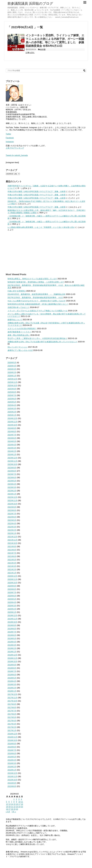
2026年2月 (12, 372)
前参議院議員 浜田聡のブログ (30, 3)
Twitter (8, 134)
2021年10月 (12, 543)
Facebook (10, 138)
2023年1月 (12, 494)
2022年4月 (12, 524)
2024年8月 (12, 432)
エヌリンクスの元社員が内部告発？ (22, 329)
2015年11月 (12, 777)
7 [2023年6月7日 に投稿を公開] (12, 802)
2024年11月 (12, 422)
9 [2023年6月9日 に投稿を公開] (17, 802)
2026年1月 (12, 376)
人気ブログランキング (15, 148)
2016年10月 (12, 740)
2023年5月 (12, 481)
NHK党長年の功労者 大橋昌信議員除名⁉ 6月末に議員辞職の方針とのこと (38, 304)
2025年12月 (12, 379)
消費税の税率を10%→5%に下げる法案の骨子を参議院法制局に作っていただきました (42, 342)
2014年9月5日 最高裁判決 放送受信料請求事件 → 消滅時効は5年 (37, 294)
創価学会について (15, 320)
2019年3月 (12, 645)
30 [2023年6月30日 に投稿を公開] (17, 809)
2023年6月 (12, 478)
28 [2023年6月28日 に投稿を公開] (12, 809)
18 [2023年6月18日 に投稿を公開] (22, 804)
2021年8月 (12, 550)
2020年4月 (12, 602)
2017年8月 (12, 708)
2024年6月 (12, 438)
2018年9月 (12, 665)
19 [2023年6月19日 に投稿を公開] (7, 807)
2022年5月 (12, 520)
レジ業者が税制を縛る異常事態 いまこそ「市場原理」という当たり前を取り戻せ (41, 227)
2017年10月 (12, 701)
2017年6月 (12, 714)
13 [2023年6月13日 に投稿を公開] (10, 804)
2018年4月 (12, 681)
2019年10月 (12, 622)
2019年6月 (12, 635)
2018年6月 (12, 675)
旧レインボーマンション (18, 347)
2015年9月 (12, 783)
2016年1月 (12, 770)
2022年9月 (12, 507)
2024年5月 (12, 441)
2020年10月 (12, 583)
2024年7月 (12, 435)
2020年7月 (12, 593)
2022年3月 (12, 527)
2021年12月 (12, 537)
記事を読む (30, 53)
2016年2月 (12, 767)
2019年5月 (12, 639)
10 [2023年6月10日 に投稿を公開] (19, 802)
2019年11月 (12, 619)
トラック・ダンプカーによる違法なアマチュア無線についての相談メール (38, 311)
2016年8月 (12, 747)
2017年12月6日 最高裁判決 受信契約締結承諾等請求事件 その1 (35, 298)
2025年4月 (12, 405)
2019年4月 (12, 642)
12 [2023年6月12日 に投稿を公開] (7, 804)
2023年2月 (12, 491)
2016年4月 (12, 760)
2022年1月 (12, 533)
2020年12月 (12, 576)
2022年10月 (12, 504)
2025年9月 (12, 389)
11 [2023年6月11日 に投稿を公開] (22, 802)
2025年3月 (12, 409)
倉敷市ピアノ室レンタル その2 (20, 350)
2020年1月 (12, 612)
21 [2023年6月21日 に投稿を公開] (12, 807)
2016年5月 (12, 757)
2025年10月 (12, 386)
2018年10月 (12, 662)
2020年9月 (12, 586)
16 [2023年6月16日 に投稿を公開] (17, 804)
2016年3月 (12, 763)
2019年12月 (12, 616)
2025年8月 (12, 392)
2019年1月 (12, 652)
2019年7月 (12, 632)
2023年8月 (12, 471)
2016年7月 (12, 750)
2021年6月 (12, 556)
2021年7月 (12, 553)
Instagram (10, 142)
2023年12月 (12, 458)
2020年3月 (12, 606)
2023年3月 (12, 487)
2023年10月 (12, 464)
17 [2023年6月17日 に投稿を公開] (19, 804)
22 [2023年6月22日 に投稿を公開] (15, 807)
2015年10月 (12, 780)
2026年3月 (12, 369)
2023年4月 (12, 484)
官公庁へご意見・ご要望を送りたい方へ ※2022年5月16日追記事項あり (37, 338)
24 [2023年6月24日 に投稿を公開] (19, 807)
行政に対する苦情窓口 (17, 291)
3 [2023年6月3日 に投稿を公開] (19, 799)
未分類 (43, 49)
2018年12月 (12, 655)
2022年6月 (12, 517)
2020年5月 (12, 599)
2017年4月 (12, 721)
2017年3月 (12, 724)
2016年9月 (12, 744)
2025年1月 (12, 415)
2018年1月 (12, 691)
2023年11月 (12, 461)
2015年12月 (12, 773)
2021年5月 (12, 560)
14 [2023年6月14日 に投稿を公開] (12, 804)
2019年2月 (12, 648)
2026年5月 (12, 363)
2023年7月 (12, 474)
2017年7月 (12, 711)
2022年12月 (12, 497)
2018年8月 (12, 668)
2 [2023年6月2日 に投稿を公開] (17, 799)
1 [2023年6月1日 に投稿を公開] (14, 799)
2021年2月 (12, 570)
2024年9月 (12, 428)
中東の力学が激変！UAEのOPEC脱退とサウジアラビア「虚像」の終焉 (37, 192)
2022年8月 (12, 510)
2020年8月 (12, 589)
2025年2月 (12, 412)
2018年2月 (12, 688)
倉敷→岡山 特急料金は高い (19, 335)
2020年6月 (12, 596)
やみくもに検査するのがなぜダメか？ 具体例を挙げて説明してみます (37, 301)
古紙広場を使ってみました (18, 307)
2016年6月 (12, 754)
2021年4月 (12, 563)
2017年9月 (12, 704)
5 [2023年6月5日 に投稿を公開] (7, 802)
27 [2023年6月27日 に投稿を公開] (10, 809)
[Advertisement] (46, 252)
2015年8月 (12, 786)
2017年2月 (12, 727)
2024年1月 (12, 455)
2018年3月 (12, 685)
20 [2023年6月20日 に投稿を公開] (10, 807)
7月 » (14, 812)
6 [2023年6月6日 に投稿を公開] (9, 802)
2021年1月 (12, 573)
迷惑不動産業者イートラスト (19, 332)
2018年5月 (12, 678)
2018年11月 (12, 658)
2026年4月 (12, 366)
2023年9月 (12, 468)
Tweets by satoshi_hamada (17, 155)
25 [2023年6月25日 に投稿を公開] (22, 807)
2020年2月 (12, 609)
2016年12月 (12, 734)
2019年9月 (12, 625)
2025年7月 (12, 395)
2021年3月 (12, 566)
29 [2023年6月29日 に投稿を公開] (15, 809)
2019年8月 (12, 629)
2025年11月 (12, 382)
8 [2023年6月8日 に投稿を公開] (14, 802)
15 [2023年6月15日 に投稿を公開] (15, 804)
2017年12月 (12, 694)
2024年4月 (12, 445)
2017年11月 (12, 698)
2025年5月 (12, 402)
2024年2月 (12, 451)
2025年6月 (12, 399)
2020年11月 (12, 579)
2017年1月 (12, 731)
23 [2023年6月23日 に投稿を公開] (17, 807)
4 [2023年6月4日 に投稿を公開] (21, 799)
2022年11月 (12, 501)
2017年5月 (12, 717)
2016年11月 (12, 737)
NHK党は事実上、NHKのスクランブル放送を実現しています (32, 279)
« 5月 (8, 812)
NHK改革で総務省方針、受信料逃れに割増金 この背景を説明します (36, 282)
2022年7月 (12, 514)
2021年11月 (12, 540)
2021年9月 (12, 547)
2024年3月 (12, 448)
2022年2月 (12, 530)
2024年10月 (12, 425)
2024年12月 (12, 418)
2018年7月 (12, 671)
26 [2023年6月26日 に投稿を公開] (7, 809)
